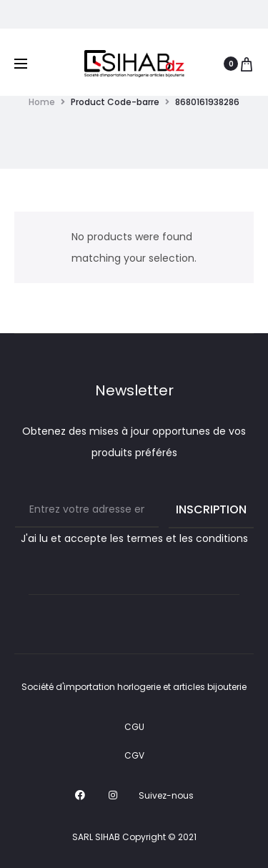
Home (42, 102)
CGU (134, 727)
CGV (134, 755)
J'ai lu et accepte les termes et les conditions (134, 538)
